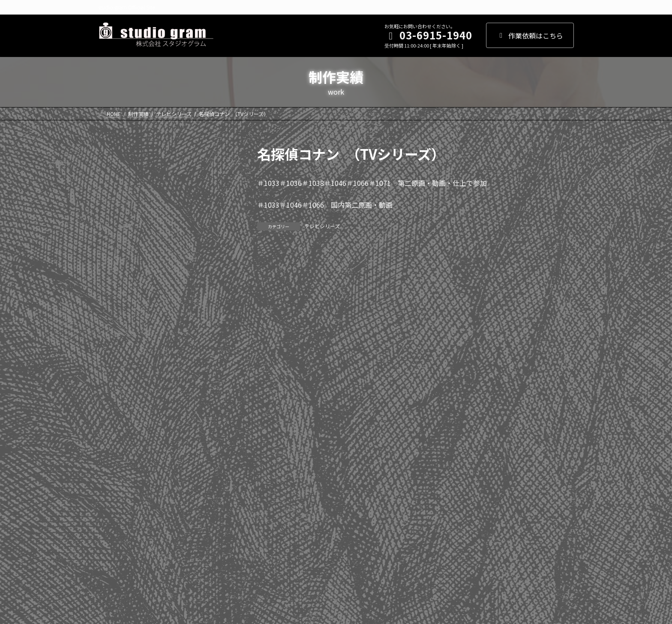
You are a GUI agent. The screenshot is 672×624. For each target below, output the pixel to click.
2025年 (114, 185)
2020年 (114, 272)
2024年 (114, 203)
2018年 (114, 307)
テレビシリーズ (322, 226)
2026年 (114, 168)
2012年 (114, 411)
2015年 (114, 359)
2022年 (114, 237)
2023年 (114, 220)
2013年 (114, 394)
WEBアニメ (120, 527)
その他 (113, 544)
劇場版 (113, 510)
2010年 (114, 446)
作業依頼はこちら (530, 36)
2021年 (114, 255)
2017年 (114, 324)
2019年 (114, 290)
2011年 (114, 429)
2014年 (114, 376)
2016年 (114, 342)
